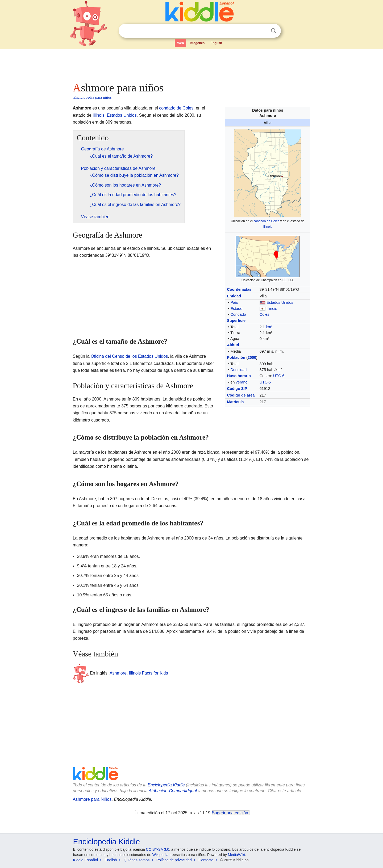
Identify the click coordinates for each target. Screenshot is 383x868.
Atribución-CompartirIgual (173, 791)
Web (180, 43)
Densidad (238, 370)
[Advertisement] (191, 64)
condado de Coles (266, 221)
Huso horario (239, 376)
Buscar (273, 31)
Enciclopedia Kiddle (166, 785)
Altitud (233, 345)
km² (269, 327)
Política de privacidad (174, 860)
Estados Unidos (280, 302)
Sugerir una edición (230, 813)
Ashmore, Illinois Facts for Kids (139, 673)
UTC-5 (265, 382)
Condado (238, 314)
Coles (265, 314)
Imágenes (197, 43)
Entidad (234, 296)
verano (242, 382)
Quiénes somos (137, 860)
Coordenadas (239, 289)
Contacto (206, 860)
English (216, 43)
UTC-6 (279, 376)
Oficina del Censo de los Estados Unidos (129, 356)
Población (236, 357)
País (234, 302)
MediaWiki (237, 855)
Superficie (236, 321)
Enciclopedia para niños (93, 97)
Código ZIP (237, 389)
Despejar (263, 31)
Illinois (268, 227)
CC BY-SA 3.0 (158, 849)
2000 (252, 357)
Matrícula (235, 402)
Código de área (241, 395)
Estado (236, 309)
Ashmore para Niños (92, 799)
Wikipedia (161, 855)
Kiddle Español (86, 860)
